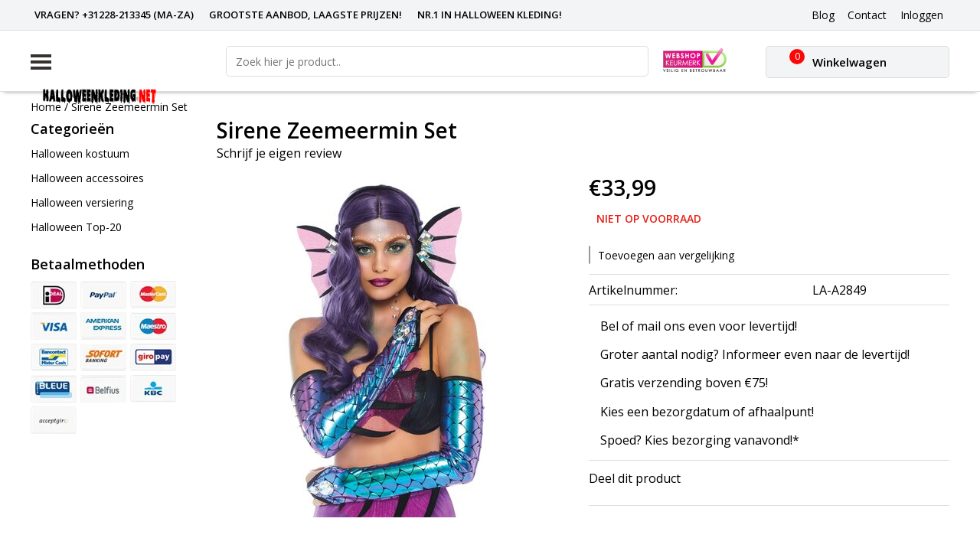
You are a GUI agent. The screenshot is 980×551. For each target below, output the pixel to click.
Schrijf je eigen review (279, 153)
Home (46, 107)
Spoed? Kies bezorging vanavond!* (700, 440)
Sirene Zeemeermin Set (129, 107)
